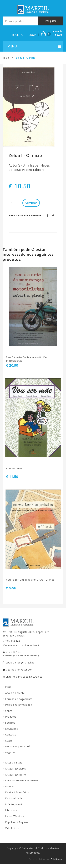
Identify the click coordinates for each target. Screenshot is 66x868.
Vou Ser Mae (14, 468)
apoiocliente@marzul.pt (18, 663)
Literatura (11, 810)
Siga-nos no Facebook (17, 670)
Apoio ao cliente (15, 693)
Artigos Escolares (16, 769)
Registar (10, 752)
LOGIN (33, 35)
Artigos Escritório (16, 775)
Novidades (12, 729)
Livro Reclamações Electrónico (23, 677)
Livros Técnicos (15, 816)
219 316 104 (21, 643)
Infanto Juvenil (14, 804)
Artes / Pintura (14, 763)
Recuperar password (17, 746)
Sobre (9, 711)
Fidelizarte (57, 859)
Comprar (31, 203)
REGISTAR (18, 35)
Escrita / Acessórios (17, 792)
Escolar (10, 786)
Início (6, 58)
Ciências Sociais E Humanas (22, 780)
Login (9, 741)
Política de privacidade (19, 705)
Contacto (11, 735)
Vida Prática (12, 828)
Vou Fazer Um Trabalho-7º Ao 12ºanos (30, 580)
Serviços (10, 723)
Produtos (11, 717)
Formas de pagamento (19, 699)
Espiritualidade (14, 798)
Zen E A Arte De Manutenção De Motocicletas (26, 359)
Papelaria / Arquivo (17, 822)
